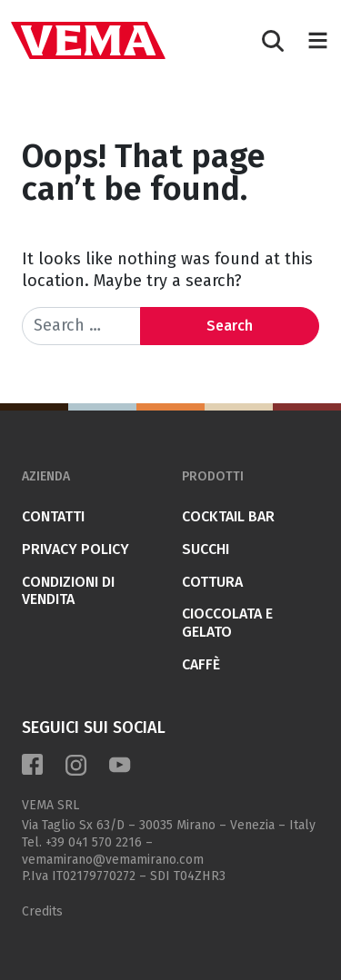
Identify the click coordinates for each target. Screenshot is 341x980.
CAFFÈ (201, 664)
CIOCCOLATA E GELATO (227, 623)
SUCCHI (206, 549)
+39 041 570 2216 (94, 842)
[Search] (273, 41)
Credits (42, 911)
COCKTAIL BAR (228, 516)
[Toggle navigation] (318, 40)
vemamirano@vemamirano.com (113, 860)
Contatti (53, 516)
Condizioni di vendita (68, 591)
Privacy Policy (75, 549)
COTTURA (212, 582)
